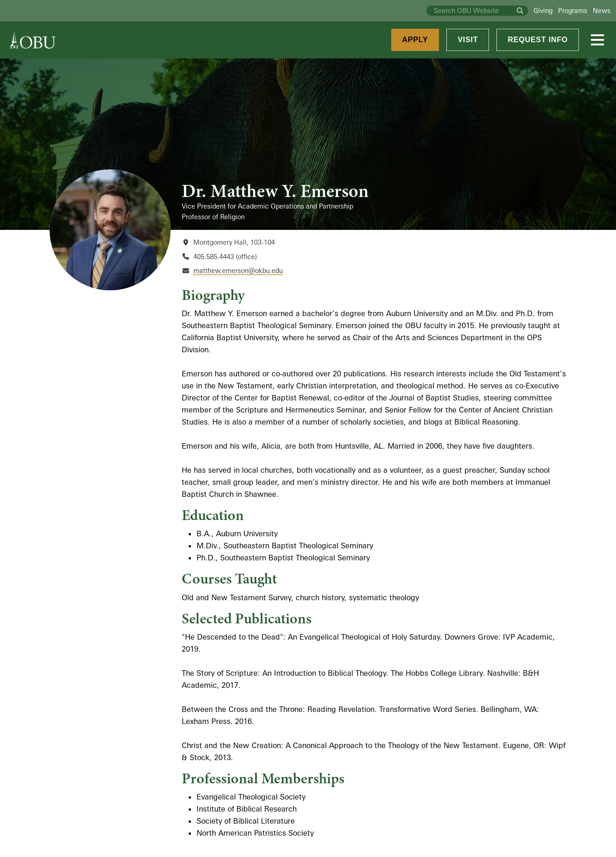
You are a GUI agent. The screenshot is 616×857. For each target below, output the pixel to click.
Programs (573, 10)
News (602, 10)
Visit (468, 40)
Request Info (538, 40)
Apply (415, 40)
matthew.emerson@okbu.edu (238, 270)
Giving (543, 10)
